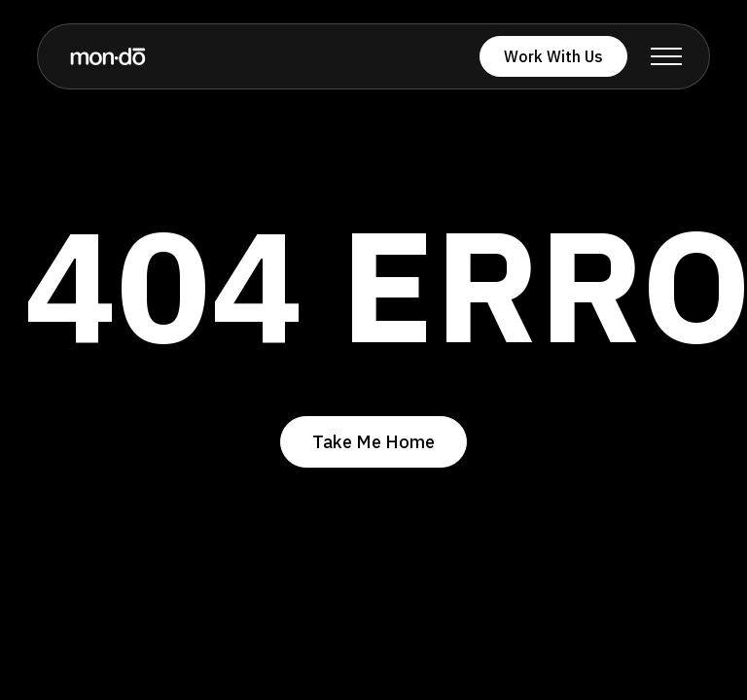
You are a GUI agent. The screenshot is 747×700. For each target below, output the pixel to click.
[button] (666, 56)
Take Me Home (373, 442)
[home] (108, 56)
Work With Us (553, 56)
